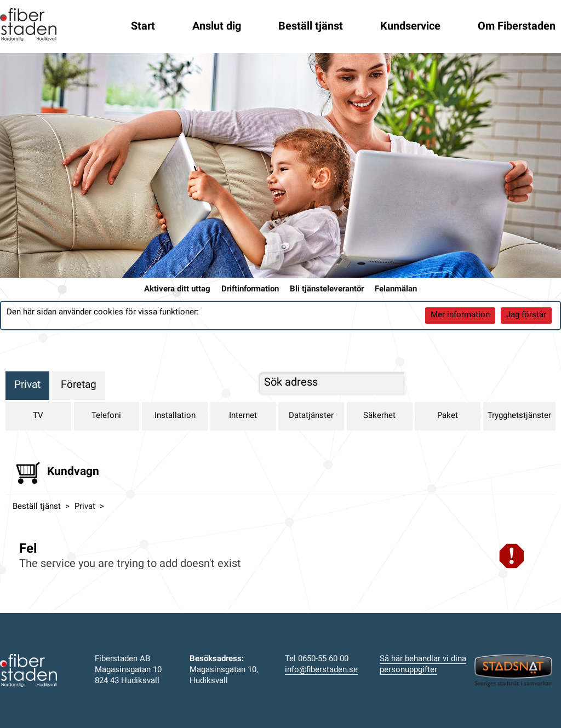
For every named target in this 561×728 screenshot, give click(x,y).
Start (143, 27)
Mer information (460, 315)
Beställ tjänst (311, 27)
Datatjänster (311, 416)
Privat (27, 385)
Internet (243, 416)
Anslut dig (217, 27)
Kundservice (410, 27)
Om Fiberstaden (517, 27)
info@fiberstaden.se (321, 670)
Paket (448, 416)
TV (38, 416)
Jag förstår (526, 315)
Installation (175, 416)
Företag (79, 385)
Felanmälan (396, 290)
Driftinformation (250, 290)
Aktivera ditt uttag (177, 290)
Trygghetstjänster (519, 416)
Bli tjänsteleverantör (327, 290)
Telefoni (106, 416)
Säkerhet (379, 416)
